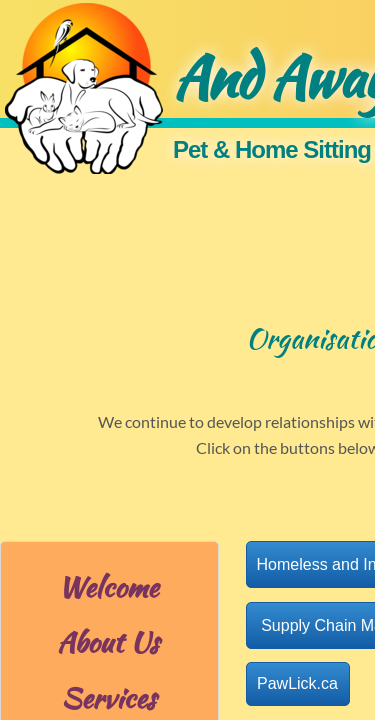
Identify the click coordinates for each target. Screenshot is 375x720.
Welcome (108, 587)
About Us (108, 642)
